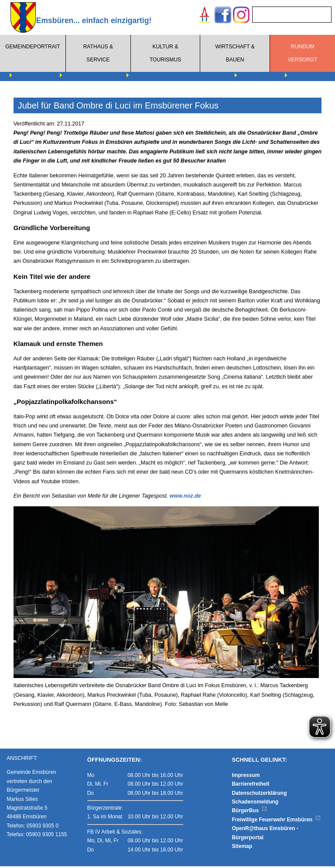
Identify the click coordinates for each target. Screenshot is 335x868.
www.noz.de (185, 496)
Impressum (246, 776)
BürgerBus (249, 812)
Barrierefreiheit (250, 786)
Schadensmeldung (255, 804)
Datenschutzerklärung (259, 794)
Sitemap (242, 848)
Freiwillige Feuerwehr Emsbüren (276, 821)
